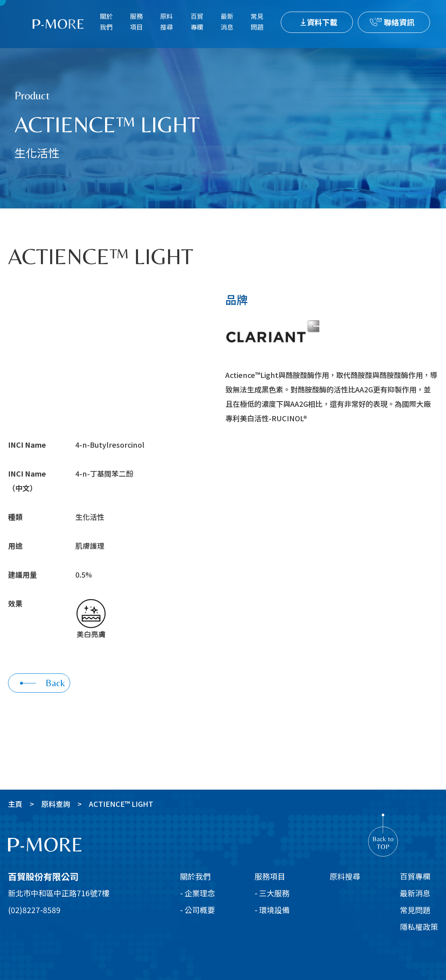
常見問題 (257, 21)
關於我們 (106, 21)
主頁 (15, 804)
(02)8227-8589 (34, 910)
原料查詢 (56, 804)
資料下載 (322, 22)
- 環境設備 (272, 910)
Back (43, 683)
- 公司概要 (198, 910)
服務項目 (136, 21)
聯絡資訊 (399, 22)
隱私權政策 (419, 926)
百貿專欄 (197, 21)
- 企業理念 (198, 893)
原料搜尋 (166, 21)
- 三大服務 (272, 893)
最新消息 (227, 21)
